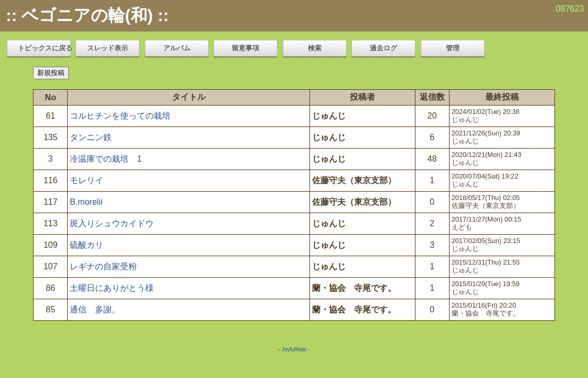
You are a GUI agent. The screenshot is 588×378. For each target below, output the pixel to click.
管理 (453, 48)
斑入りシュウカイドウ (112, 223)
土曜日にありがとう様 (112, 288)
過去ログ (383, 48)
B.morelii (86, 202)
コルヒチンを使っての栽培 (120, 116)
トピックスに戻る (44, 48)
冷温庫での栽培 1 (106, 159)
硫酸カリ (87, 245)
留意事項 (245, 48)
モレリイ (87, 180)
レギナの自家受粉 (103, 266)
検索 (315, 48)
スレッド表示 (108, 48)
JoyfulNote (294, 349)
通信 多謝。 (95, 309)
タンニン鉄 (91, 137)
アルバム (177, 48)
